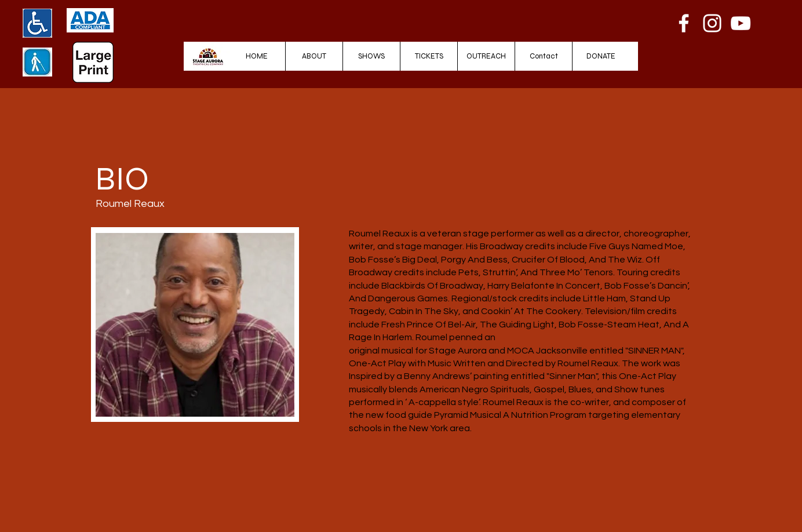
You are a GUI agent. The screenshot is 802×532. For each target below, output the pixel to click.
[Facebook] (684, 23)
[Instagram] (712, 23)
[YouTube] (741, 23)
